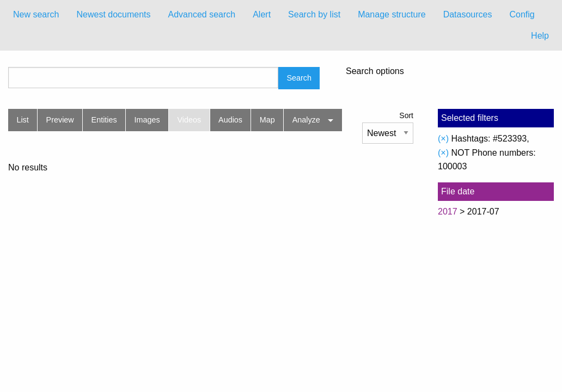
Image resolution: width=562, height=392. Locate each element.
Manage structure (392, 14)
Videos (190, 120)
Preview (60, 120)
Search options (375, 71)
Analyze (306, 120)
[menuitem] (36, 15)
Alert (262, 14)
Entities (104, 120)
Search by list (314, 14)
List (22, 120)
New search (36, 14)
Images (147, 120)
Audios (230, 120)
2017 (448, 212)
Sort (406, 115)
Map (267, 120)
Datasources (468, 14)
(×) (443, 139)
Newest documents (113, 14)
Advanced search (202, 14)
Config (522, 14)
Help (540, 36)
